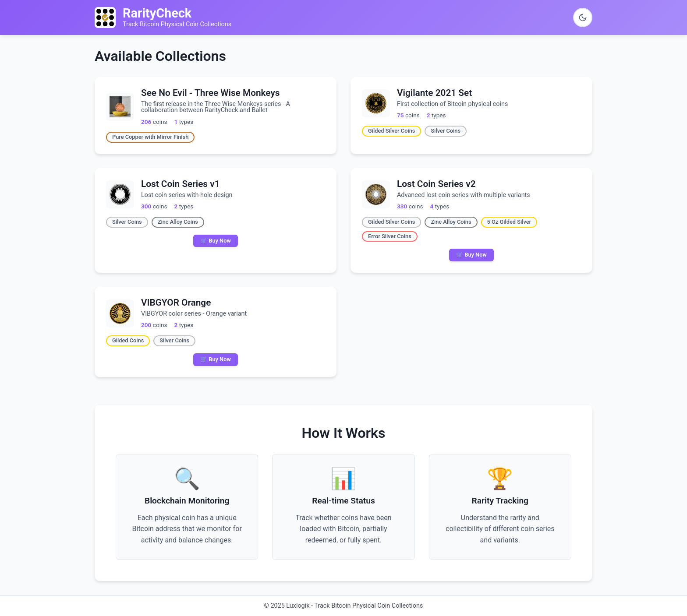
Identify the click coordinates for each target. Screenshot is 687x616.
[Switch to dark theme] (583, 18)
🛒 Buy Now (216, 241)
